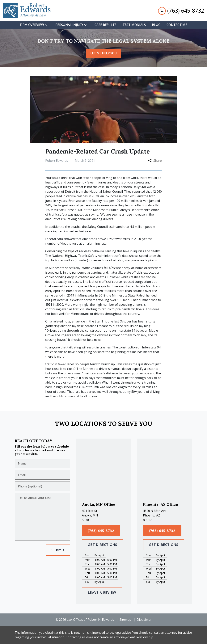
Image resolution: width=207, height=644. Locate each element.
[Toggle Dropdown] (47, 25)
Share (155, 161)
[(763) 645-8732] (101, 531)
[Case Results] (106, 25)
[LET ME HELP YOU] (103, 53)
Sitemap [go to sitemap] (125, 620)
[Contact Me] (177, 25)
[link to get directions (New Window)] (103, 515)
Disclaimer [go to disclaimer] (144, 620)
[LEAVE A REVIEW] (102, 593)
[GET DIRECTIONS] (103, 545)
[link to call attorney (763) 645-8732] (181, 10)
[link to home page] (27, 11)
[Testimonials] (134, 25)
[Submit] (58, 550)
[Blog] (156, 25)
